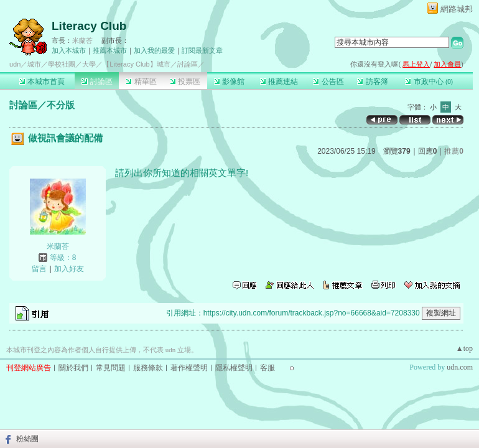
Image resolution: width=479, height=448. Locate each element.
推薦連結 (279, 82)
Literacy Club (89, 26)
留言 (39, 269)
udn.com (460, 367)
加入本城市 (69, 50)
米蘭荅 (82, 40)
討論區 (97, 82)
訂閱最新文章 (202, 50)
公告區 (328, 82)
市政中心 (429, 82)
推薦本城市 (110, 50)
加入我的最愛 (154, 50)
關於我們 (73, 368)
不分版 (61, 105)
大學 (89, 64)
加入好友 (69, 269)
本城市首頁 (42, 82)
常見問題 (111, 368)
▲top (464, 348)
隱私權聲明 (234, 368)
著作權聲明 (189, 368)
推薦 (454, 151)
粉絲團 (27, 439)
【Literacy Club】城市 (136, 64)
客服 (267, 368)
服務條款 (148, 368)
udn (15, 64)
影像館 (229, 82)
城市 (34, 64)
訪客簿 (372, 82)
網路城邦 (457, 9)
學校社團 (62, 64)
